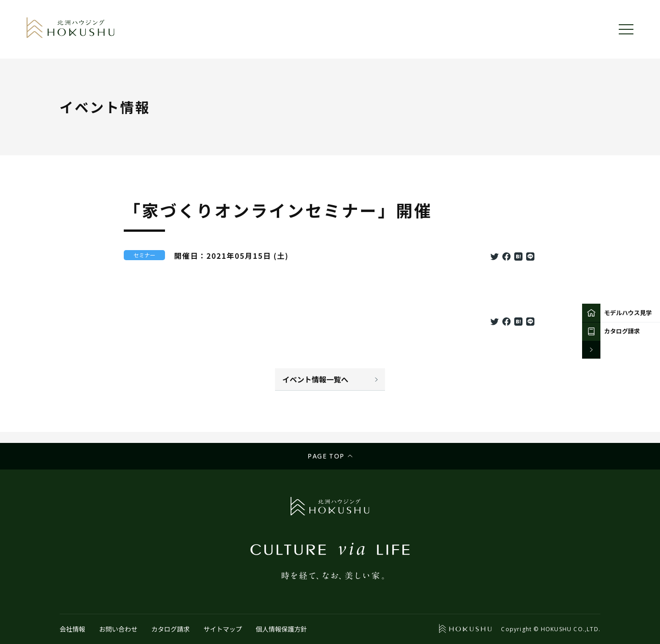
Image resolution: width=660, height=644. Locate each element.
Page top (326, 456)
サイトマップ (223, 629)
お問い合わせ (118, 629)
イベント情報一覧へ (315, 379)
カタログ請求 (170, 629)
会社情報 (72, 629)
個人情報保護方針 (281, 629)
